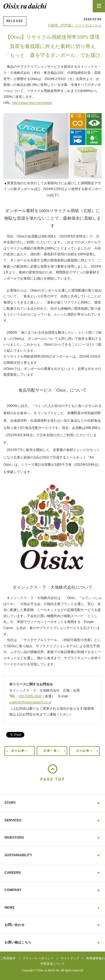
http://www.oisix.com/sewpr (32, 103)
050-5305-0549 (30, 696)
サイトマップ (70, 958)
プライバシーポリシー (38, 958)
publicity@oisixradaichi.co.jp (30, 702)
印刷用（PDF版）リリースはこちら (75, 25)
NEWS (10, 908)
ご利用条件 (8, 958)
